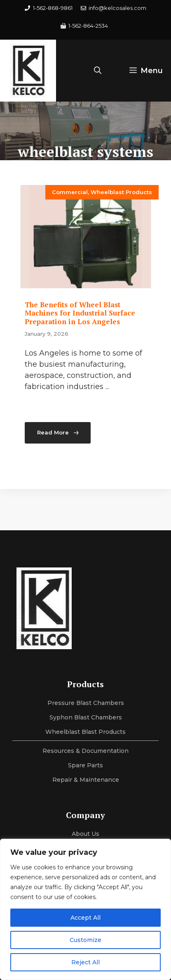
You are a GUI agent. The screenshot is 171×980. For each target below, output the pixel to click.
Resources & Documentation (85, 751)
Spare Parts (85, 765)
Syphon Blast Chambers (86, 717)
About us (85, 834)
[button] (98, 71)
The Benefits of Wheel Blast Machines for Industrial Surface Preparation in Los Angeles (80, 313)
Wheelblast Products (121, 192)
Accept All (85, 918)
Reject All (85, 962)
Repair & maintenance (86, 780)
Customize (85, 940)
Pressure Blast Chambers (86, 703)
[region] (85, 909)
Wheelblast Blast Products (85, 732)
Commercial (70, 192)
